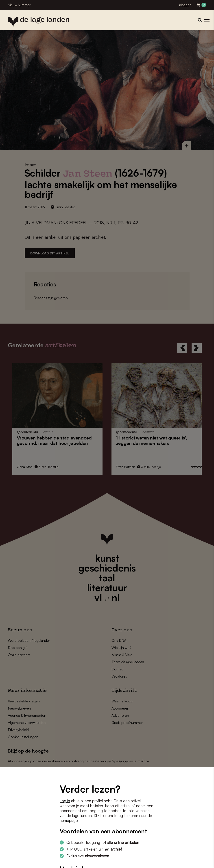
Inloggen (185, 5)
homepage (69, 820)
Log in (65, 801)
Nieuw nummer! (20, 5)
